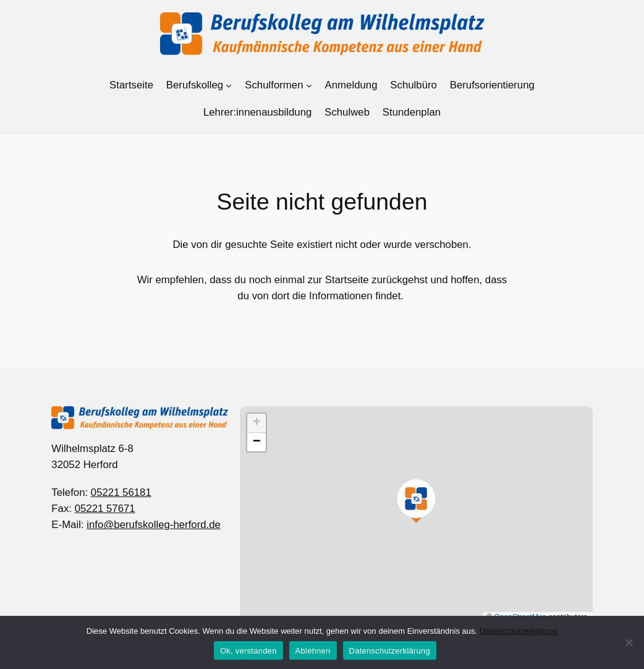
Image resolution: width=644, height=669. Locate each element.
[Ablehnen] (629, 642)
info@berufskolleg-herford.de (154, 525)
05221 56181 (121, 492)
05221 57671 (105, 509)
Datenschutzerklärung (519, 631)
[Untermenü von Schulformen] (309, 85)
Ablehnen (313, 651)
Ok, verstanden (248, 651)
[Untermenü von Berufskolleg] (229, 85)
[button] (416, 500)
